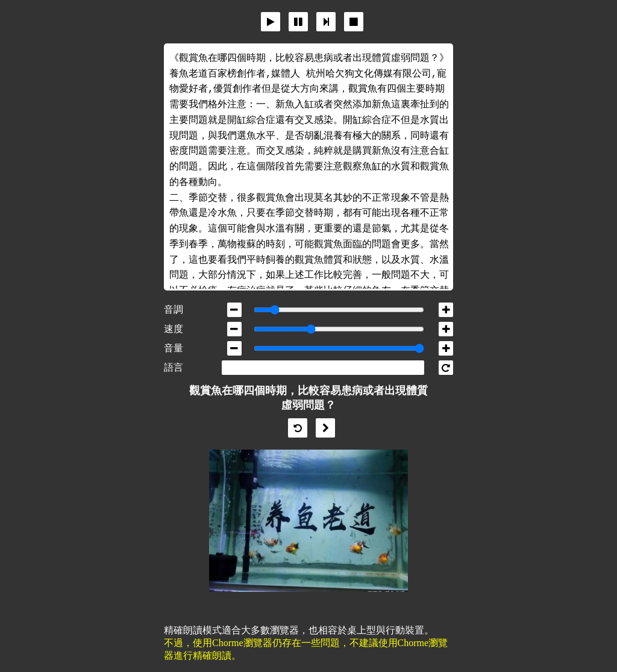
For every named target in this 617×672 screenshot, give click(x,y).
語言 (174, 367)
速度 (174, 329)
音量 (174, 348)
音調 (174, 309)
